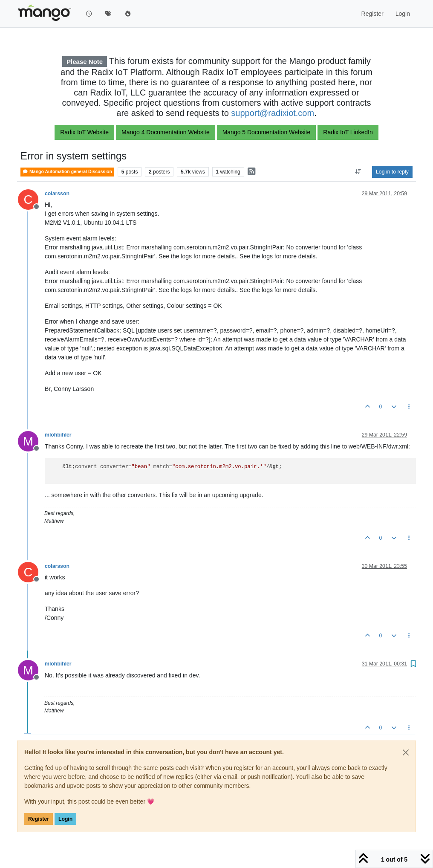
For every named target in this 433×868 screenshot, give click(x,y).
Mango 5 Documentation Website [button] (267, 132)
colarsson (57, 194)
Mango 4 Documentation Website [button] (166, 132)
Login (65, 819)
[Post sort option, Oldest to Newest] (358, 172)
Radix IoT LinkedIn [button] (348, 132)
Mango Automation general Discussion (67, 172)
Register (39, 819)
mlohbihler (58, 435)
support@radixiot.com (273, 113)
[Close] (406, 752)
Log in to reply (392, 172)
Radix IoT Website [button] (84, 132)
